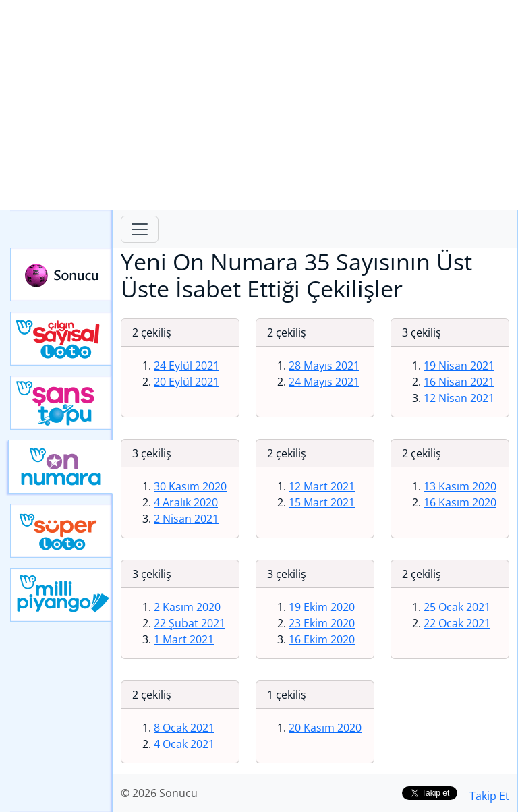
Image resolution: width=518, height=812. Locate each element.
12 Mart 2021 (322, 486)
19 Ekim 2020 (322, 607)
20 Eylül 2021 (186, 382)
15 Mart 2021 (322, 502)
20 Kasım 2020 (325, 728)
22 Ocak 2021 (457, 623)
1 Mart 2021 (184, 639)
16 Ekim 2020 (322, 639)
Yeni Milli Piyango (61, 595)
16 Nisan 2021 (459, 382)
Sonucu (61, 274)
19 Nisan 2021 (459, 366)
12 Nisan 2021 (459, 398)
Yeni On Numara (60, 467)
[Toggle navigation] (140, 229)
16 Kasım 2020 (460, 502)
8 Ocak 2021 (184, 728)
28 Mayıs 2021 (324, 366)
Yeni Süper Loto (61, 531)
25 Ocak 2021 (457, 607)
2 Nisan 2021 (186, 519)
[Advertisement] (259, 105)
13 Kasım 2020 (460, 486)
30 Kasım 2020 (190, 486)
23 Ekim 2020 (322, 623)
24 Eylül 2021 (186, 366)
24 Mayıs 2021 (324, 382)
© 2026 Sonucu (159, 793)
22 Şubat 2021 (190, 623)
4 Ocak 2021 (184, 744)
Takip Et (489, 796)
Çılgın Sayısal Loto (61, 339)
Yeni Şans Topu (61, 403)
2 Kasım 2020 (187, 607)
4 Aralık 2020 (186, 502)
